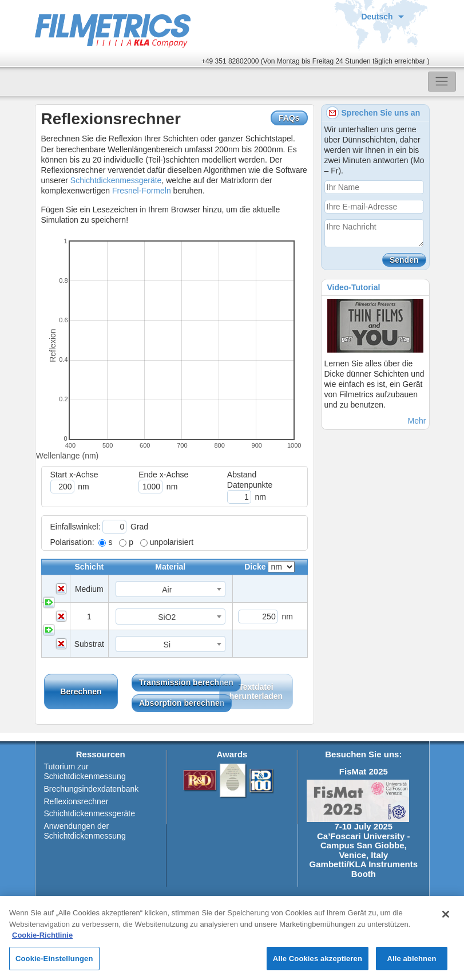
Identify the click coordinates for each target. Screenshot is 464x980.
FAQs (289, 118)
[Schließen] (446, 919)
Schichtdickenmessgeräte (116, 180)
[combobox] (170, 589)
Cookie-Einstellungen (54, 963)
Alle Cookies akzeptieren (318, 963)
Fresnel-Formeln (142, 191)
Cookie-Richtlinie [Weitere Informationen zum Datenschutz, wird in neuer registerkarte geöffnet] (42, 940)
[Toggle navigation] (442, 82)
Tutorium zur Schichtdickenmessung (85, 771)
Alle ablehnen (411, 963)
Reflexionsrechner (76, 801)
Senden (404, 260)
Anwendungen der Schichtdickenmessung (85, 831)
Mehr (417, 421)
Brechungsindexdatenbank (92, 789)
